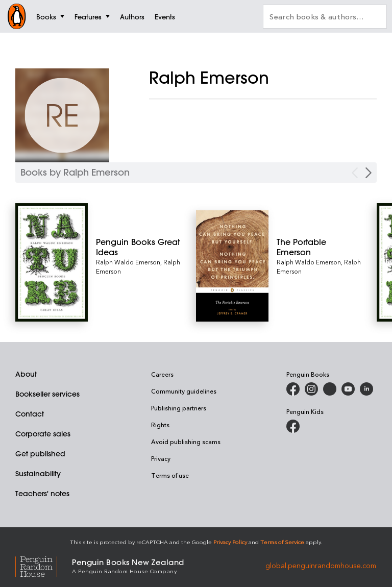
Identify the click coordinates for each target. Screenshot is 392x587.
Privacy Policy (230, 542)
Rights (160, 425)
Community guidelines (184, 391)
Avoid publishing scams (186, 442)
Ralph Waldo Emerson (128, 262)
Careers (162, 374)
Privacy (161, 458)
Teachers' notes (42, 494)
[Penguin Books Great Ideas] (139, 247)
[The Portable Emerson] (319, 247)
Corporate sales (43, 434)
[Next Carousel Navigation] (369, 173)
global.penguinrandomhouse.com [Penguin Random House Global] (321, 565)
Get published (40, 454)
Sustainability (38, 474)
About (26, 374)
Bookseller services (47, 394)
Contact (30, 414)
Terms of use (170, 475)
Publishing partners (179, 408)
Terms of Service (282, 542)
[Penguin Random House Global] (44, 565)
